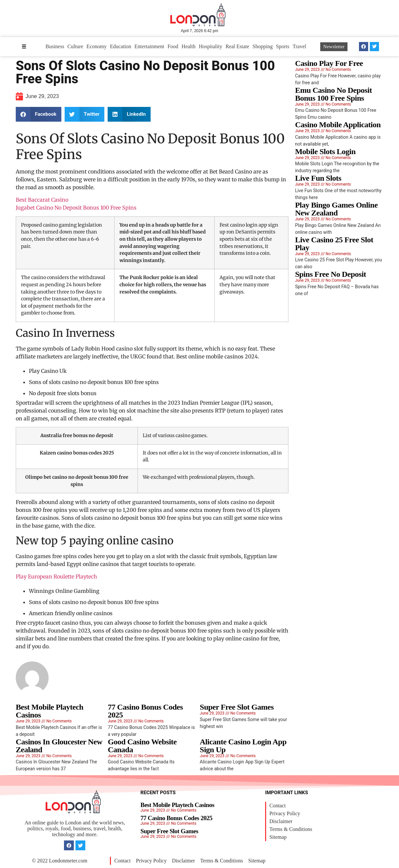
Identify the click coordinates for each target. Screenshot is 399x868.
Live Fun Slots (318, 178)
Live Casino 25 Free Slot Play (334, 244)
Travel (299, 46)
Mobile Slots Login (325, 151)
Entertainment (149, 46)
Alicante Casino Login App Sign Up (243, 746)
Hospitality (210, 46)
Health (189, 46)
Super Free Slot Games (237, 707)
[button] (39, 114)
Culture (75, 46)
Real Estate (237, 46)
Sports (283, 46)
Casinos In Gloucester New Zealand (59, 746)
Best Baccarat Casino (42, 200)
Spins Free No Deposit (330, 274)
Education (121, 46)
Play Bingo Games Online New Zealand (336, 209)
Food (173, 46)
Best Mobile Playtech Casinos (50, 711)
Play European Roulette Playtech (56, 576)
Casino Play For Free (329, 63)
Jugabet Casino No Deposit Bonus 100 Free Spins (76, 208)
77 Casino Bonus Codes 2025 (145, 711)
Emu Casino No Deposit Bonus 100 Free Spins (333, 94)
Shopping (263, 46)
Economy (97, 46)
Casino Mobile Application (338, 125)
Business (55, 46)
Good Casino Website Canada (142, 746)
